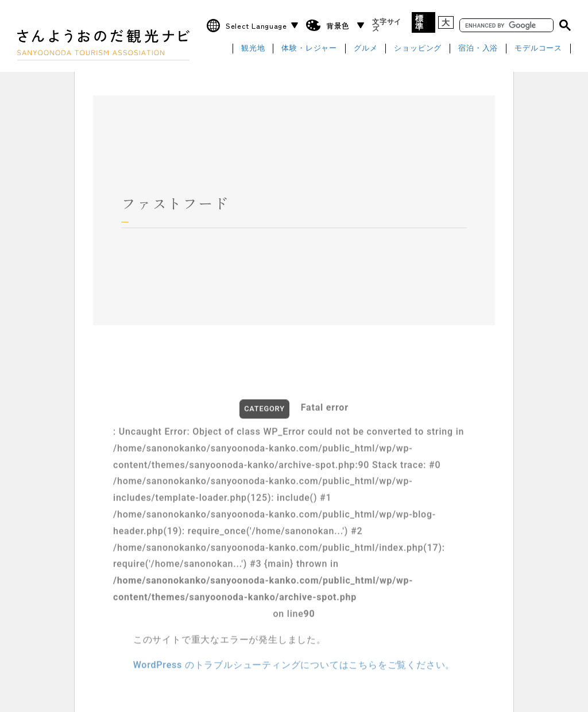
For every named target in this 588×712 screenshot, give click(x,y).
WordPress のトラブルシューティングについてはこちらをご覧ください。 (294, 669)
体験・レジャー (309, 49)
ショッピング (418, 49)
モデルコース (538, 49)
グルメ (365, 49)
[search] (505, 26)
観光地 (253, 49)
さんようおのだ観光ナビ (103, 42)
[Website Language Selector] (260, 26)
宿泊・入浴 (478, 49)
